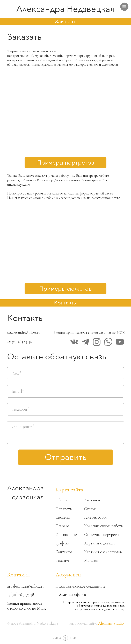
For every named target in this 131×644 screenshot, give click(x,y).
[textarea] (65, 433)
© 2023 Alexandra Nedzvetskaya (33, 623)
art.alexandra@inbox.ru (24, 332)
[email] (65, 391)
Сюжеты (63, 517)
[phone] (65, 409)
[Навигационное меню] (124, 7)
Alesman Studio (111, 623)
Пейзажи (63, 526)
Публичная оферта (71, 594)
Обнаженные (66, 535)
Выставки (92, 500)
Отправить (66, 457)
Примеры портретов (66, 163)
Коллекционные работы (104, 526)
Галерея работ (96, 517)
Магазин (91, 560)
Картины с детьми (99, 543)
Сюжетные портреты (102, 535)
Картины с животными (103, 552)
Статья (90, 509)
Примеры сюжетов (66, 289)
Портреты (64, 509)
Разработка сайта (83, 623)
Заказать (63, 560)
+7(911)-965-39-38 (20, 342)
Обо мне (62, 500)
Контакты (64, 552)
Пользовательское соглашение (80, 586)
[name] (65, 373)
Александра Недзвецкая (66, 9)
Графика (62, 543)
